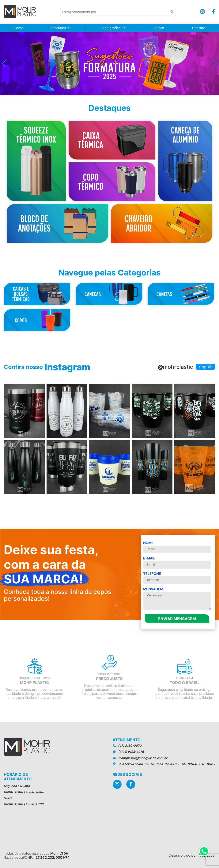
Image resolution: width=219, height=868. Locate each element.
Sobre (159, 28)
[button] (4, 63)
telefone (177, 578)
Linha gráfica (110, 28)
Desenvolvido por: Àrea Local (192, 855)
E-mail (177, 562)
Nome (177, 547)
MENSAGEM (177, 599)
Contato (199, 28)
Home (18, 28)
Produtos (59, 28)
